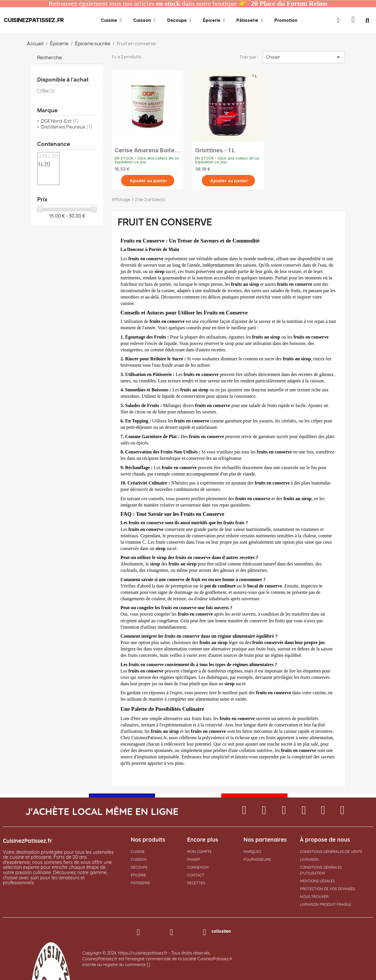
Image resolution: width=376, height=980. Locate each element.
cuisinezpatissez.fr (34, 20)
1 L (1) (48, 164)
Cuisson (144, 20)
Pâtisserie (250, 20)
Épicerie (214, 20)
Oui (48, 91)
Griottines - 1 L (215, 150)
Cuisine (111, 20)
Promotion (286, 20)
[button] (353, 20)
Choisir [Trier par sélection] (304, 57)
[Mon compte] (338, 20)
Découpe (179, 20)
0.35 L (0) (48, 156)
